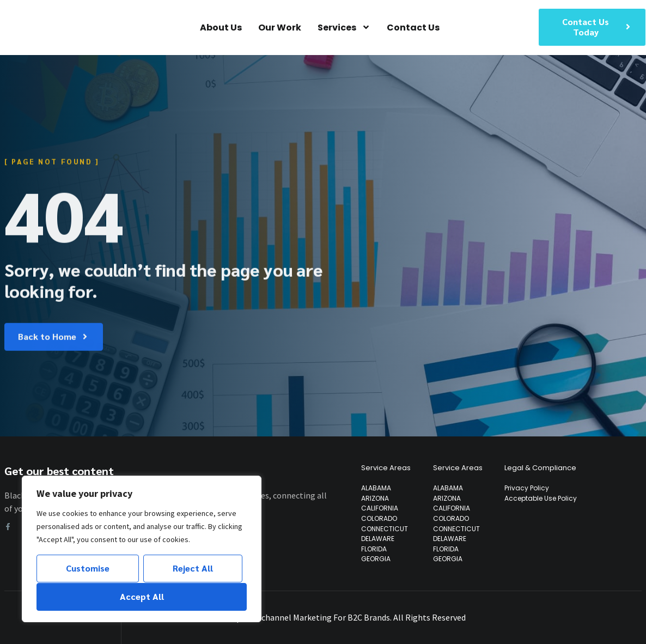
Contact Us (413, 28)
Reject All (193, 569)
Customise (88, 569)
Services (344, 28)
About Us (221, 28)
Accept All (142, 596)
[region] (142, 549)
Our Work (280, 28)
